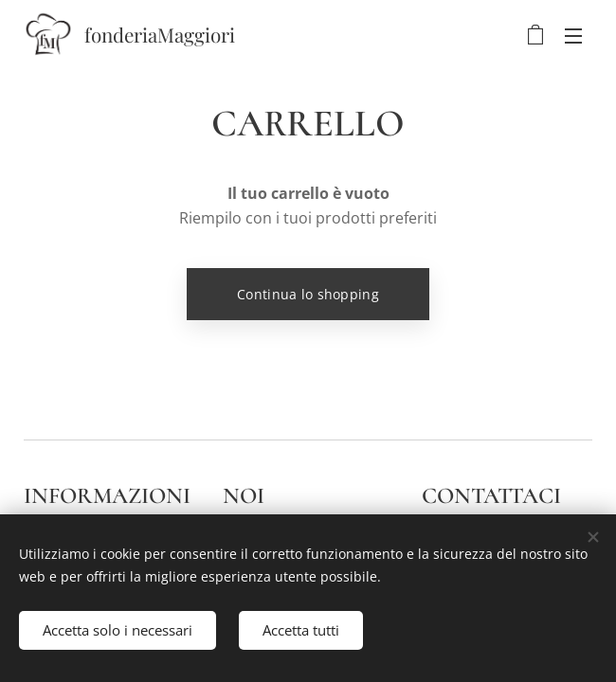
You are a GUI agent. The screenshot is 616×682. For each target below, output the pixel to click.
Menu (573, 36)
